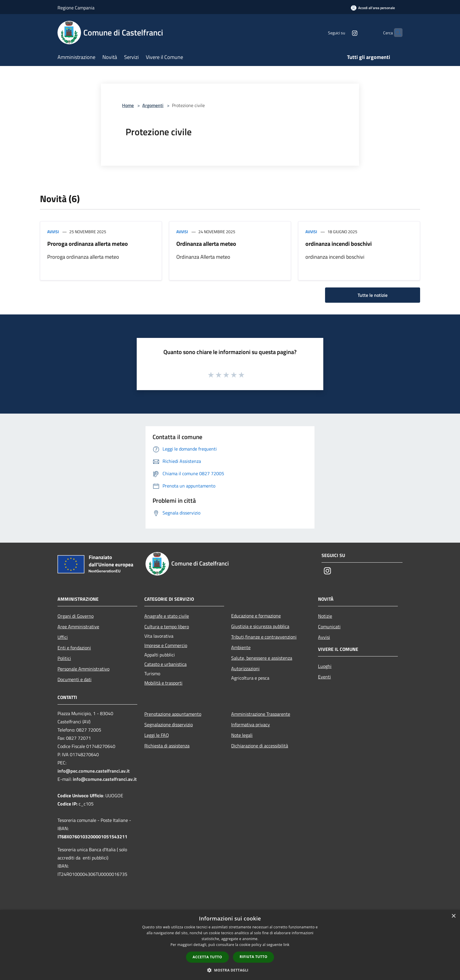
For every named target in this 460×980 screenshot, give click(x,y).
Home (128, 105)
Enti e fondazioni (74, 648)
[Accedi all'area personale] (373, 8)
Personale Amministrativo (83, 669)
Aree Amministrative (78, 627)
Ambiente (241, 647)
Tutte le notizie (373, 295)
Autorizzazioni (245, 668)
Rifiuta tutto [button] (254, 957)
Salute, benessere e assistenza (262, 658)
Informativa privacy (251, 725)
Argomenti (153, 105)
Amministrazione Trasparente (261, 714)
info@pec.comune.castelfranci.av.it (94, 771)
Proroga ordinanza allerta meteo (88, 244)
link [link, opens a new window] (286, 945)
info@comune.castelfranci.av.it (105, 779)
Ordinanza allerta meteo (206, 244)
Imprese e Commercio (166, 645)
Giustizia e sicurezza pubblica (260, 626)
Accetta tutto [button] (207, 957)
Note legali (242, 735)
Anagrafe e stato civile (167, 616)
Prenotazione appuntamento (173, 714)
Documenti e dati (75, 679)
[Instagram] (343, 32)
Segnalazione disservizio (169, 725)
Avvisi (53, 232)
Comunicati (329, 627)
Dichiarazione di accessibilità (260, 746)
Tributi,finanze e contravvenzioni (264, 637)
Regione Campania (76, 8)
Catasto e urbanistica (165, 664)
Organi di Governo (76, 616)
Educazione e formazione (256, 616)
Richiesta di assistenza (167, 746)
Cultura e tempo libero (167, 627)
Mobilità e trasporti (163, 683)
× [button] (453, 916)
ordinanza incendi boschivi (339, 244)
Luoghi (325, 666)
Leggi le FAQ (157, 735)
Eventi (324, 677)
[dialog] (230, 945)
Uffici (63, 637)
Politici (64, 658)
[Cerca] (395, 33)
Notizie (325, 616)
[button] (230, 970)
